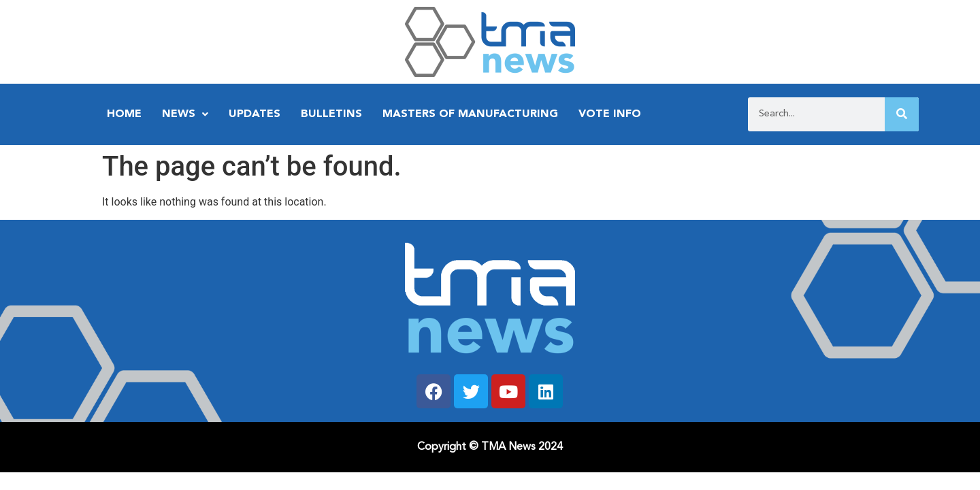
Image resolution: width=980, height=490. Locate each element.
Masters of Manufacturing (470, 114)
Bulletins (331, 114)
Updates (255, 114)
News (185, 114)
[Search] (902, 114)
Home (124, 114)
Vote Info (610, 114)
